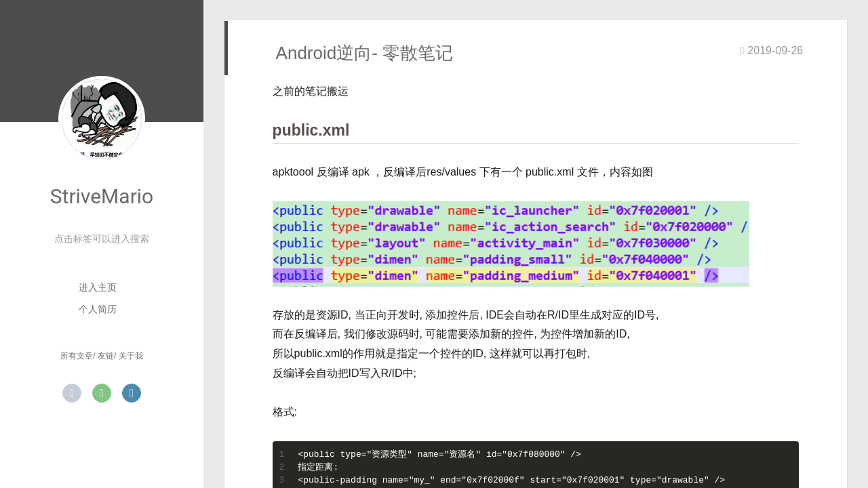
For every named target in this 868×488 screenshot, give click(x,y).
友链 (106, 356)
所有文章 (77, 356)
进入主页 (98, 287)
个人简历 (98, 309)
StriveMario (102, 196)
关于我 (131, 356)
